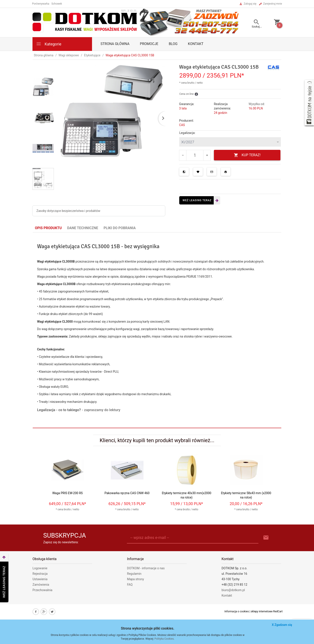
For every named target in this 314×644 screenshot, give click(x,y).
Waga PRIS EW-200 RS (68, 493)
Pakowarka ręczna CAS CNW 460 (127, 493)
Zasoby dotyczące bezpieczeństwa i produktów (68, 211)
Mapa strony (136, 579)
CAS (182, 125)
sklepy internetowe (262, 611)
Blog (173, 44)
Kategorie (49, 44)
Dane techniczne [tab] (83, 228)
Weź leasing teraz (197, 200)
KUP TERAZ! (247, 155)
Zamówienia (41, 585)
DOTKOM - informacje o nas (146, 568)
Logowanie (40, 568)
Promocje (149, 44)
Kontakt (196, 44)
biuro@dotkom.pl (233, 590)
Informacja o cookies (237, 611)
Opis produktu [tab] (48, 228)
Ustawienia (40, 579)
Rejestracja (40, 574)
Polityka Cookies (164, 639)
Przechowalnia (42, 590)
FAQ (130, 585)
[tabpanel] (157, 330)
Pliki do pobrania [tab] (120, 228)
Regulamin (134, 574)
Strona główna (115, 44)
